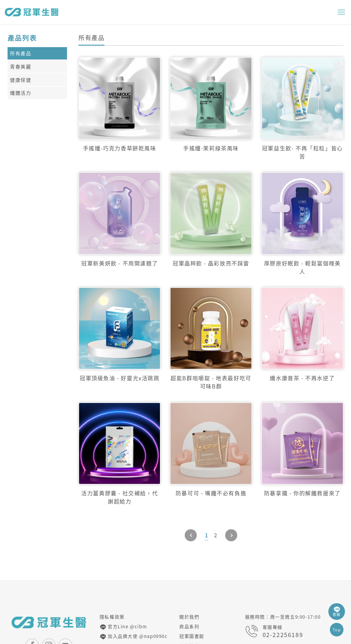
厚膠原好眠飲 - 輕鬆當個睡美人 (302, 267)
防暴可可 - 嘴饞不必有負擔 (211, 493)
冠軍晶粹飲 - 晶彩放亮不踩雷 (211, 263)
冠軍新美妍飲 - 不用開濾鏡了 (120, 263)
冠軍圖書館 (192, 636)
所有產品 (21, 53)
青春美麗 (21, 66)
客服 (337, 612)
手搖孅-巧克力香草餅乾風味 (120, 148)
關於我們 (189, 617)
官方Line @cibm (123, 627)
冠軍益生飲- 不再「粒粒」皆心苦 (302, 152)
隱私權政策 (112, 617)
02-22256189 (283, 635)
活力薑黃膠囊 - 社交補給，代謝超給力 (120, 497)
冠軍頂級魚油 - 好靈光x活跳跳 (120, 378)
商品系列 (189, 626)
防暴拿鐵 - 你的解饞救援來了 (302, 493)
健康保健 (21, 80)
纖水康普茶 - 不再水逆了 (302, 378)
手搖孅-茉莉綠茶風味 (211, 148)
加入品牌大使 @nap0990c (134, 636)
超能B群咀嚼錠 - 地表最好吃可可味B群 (211, 382)
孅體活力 (21, 93)
